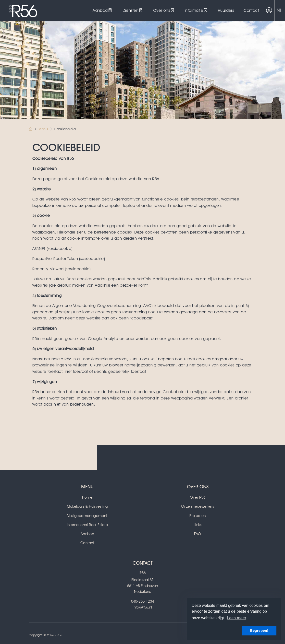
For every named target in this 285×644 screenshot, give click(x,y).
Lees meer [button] (237, 618)
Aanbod (103, 10)
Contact (251, 10)
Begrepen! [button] (259, 631)
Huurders (226, 10)
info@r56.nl (142, 607)
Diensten (133, 10)
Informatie (196, 10)
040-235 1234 (143, 601)
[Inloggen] (269, 11)
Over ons (164, 10)
